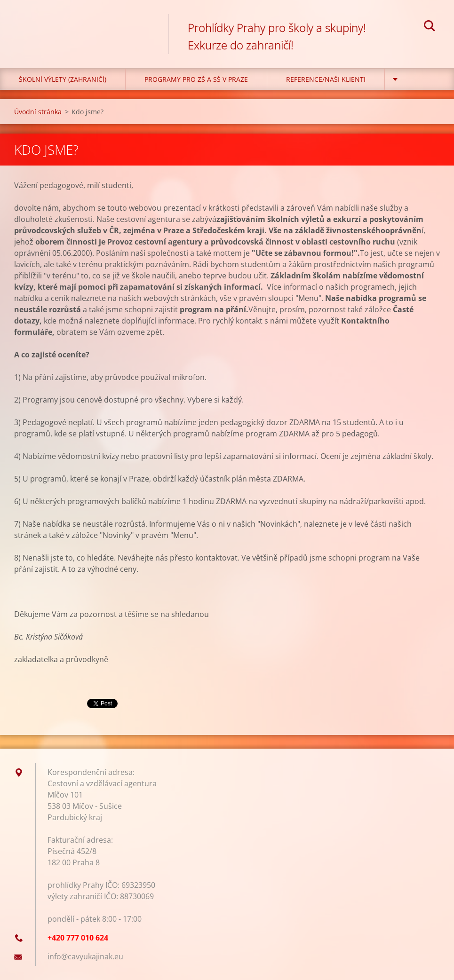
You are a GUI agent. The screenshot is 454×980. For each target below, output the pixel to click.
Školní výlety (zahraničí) (63, 79)
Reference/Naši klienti (326, 79)
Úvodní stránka (38, 112)
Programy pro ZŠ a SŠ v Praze (196, 79)
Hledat (430, 27)
